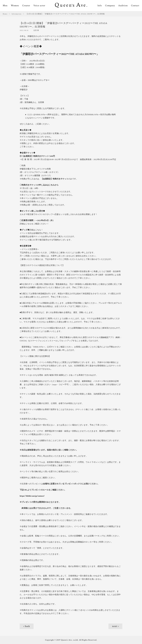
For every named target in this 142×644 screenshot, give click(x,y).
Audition (123, 6)
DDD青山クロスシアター (39, 80)
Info (100, 6)
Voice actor (39, 6)
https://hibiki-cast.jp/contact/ (32, 496)
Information (17, 14)
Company (110, 6)
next (115, 626)
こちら (52, 185)
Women (15, 6)
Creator (26, 6)
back (27, 626)
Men (5, 6)
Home (5, 14)
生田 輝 (36, 30)
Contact (135, 6)
